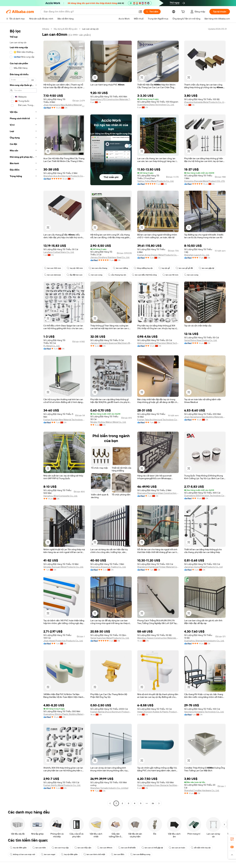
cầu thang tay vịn (117, 275)
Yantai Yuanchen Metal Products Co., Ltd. (110, 638)
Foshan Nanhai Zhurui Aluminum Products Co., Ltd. (111, 712)
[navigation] (23, 417)
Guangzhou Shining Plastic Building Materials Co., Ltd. (64, 714)
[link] (232, 839)
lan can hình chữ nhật (94, 854)
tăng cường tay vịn (143, 268)
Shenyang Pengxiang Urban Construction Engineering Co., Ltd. (158, 493)
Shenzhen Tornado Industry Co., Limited (109, 788)
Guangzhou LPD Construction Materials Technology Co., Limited (111, 99)
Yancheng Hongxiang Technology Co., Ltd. (204, 712)
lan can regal (48, 854)
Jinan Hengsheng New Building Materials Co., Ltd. (64, 105)
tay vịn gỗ (164, 268)
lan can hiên (39, 848)
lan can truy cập (60, 848)
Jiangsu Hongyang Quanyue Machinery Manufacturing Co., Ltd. (111, 343)
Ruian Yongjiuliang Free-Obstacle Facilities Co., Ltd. (158, 785)
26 (153, 803)
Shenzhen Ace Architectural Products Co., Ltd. (64, 176)
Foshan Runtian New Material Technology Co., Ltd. (64, 420)
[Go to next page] (159, 803)
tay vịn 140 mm (75, 268)
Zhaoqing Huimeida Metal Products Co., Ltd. (205, 102)
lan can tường (120, 268)
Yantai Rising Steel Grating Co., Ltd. (201, 340)
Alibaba (46, 29)
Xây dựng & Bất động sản (66, 29)
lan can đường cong (140, 854)
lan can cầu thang (98, 268)
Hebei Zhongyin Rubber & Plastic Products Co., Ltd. (158, 712)
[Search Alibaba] (90, 12)
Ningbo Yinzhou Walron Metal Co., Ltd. (108, 422)
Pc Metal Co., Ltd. (52, 346)
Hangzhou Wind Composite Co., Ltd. (60, 496)
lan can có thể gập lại (152, 848)
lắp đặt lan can (75, 275)
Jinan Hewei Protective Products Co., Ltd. (63, 641)
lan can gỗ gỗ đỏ (184, 268)
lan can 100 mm (53, 268)
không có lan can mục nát (23, 854)
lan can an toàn (177, 848)
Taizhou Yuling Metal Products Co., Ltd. (156, 181)
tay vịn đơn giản (18, 848)
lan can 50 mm (170, 275)
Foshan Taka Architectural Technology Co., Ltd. (158, 420)
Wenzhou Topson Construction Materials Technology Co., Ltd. (158, 638)
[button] (140, 12)
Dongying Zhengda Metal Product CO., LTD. (205, 181)
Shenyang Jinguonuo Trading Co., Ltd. (108, 567)
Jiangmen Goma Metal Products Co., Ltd (203, 567)
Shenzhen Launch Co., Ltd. (197, 255)
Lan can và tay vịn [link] (90, 29)
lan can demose (53, 275)
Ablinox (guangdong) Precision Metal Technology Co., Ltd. (158, 343)
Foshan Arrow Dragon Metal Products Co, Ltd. (158, 255)
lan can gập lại (206, 268)
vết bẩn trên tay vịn (201, 848)
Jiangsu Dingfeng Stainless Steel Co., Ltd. (110, 257)
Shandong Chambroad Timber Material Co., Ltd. (158, 567)
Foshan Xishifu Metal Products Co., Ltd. (62, 785)
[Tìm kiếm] (152, 12)
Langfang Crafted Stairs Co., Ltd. (59, 252)
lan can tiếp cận (83, 848)
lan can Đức (118, 854)
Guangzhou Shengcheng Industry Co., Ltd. (204, 641)
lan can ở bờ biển (127, 848)
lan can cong (95, 275)
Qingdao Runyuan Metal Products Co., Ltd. (63, 567)
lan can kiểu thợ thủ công (144, 275)
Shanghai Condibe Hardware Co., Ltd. (202, 790)
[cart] (184, 12)
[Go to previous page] (110, 803)
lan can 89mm (105, 848)
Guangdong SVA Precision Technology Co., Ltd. (205, 495)
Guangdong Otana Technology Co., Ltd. (156, 105)
